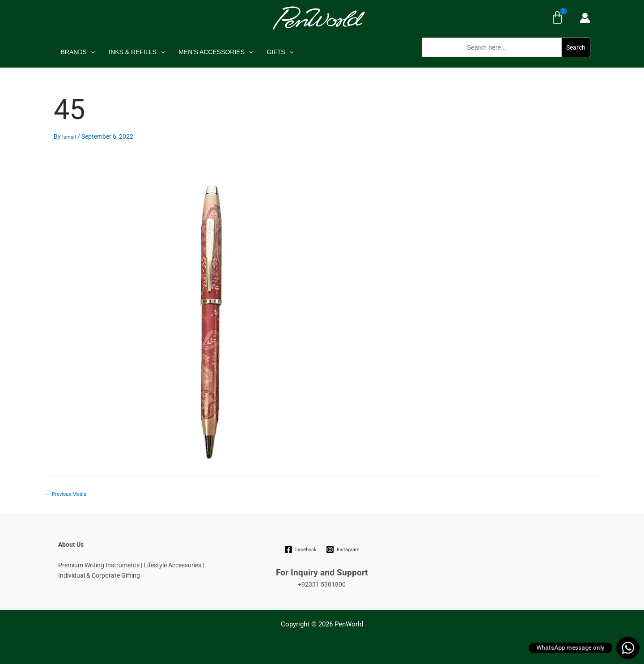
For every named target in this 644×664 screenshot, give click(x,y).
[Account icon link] (585, 18)
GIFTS (275, 52)
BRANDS (77, 52)
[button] (506, 62)
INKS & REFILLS (135, 52)
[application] (90, 52)
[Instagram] (343, 549)
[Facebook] (301, 549)
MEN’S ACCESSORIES (212, 52)
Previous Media (66, 494)
